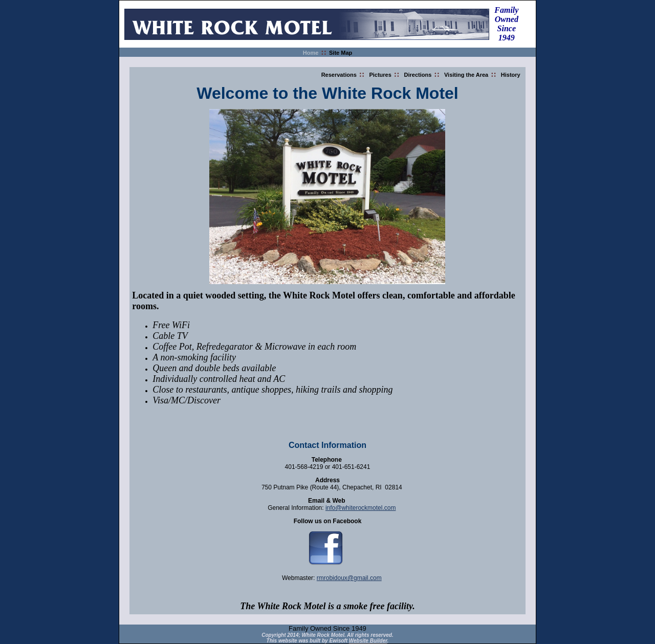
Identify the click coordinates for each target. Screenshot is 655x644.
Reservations (339, 75)
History (511, 75)
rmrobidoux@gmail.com (349, 578)
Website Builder (368, 641)
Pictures (380, 75)
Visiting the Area (466, 75)
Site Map (341, 53)
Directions (418, 75)
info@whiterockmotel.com (361, 508)
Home (311, 53)
